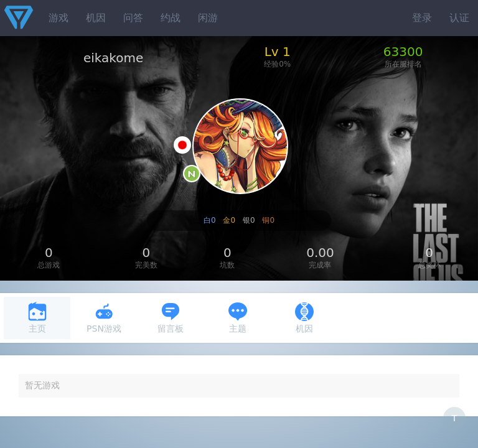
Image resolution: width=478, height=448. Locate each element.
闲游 (208, 18)
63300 (403, 52)
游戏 (59, 18)
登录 (422, 18)
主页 (37, 318)
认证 (459, 18)
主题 (238, 318)
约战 (171, 18)
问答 (133, 18)
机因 (96, 18)
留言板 (171, 318)
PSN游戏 (104, 318)
